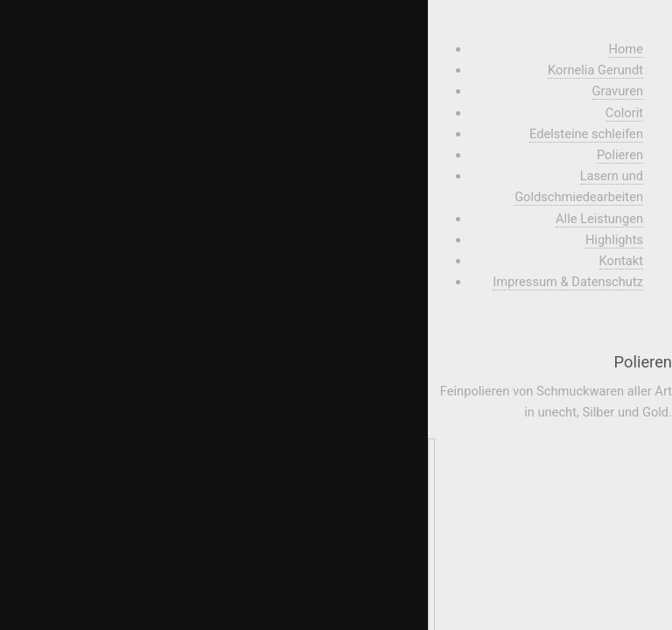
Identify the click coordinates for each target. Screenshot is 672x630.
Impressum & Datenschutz (568, 282)
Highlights (614, 240)
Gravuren (618, 91)
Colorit (624, 113)
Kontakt (621, 261)
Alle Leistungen (599, 219)
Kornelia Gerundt (595, 70)
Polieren (620, 155)
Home (626, 49)
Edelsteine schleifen (586, 134)
